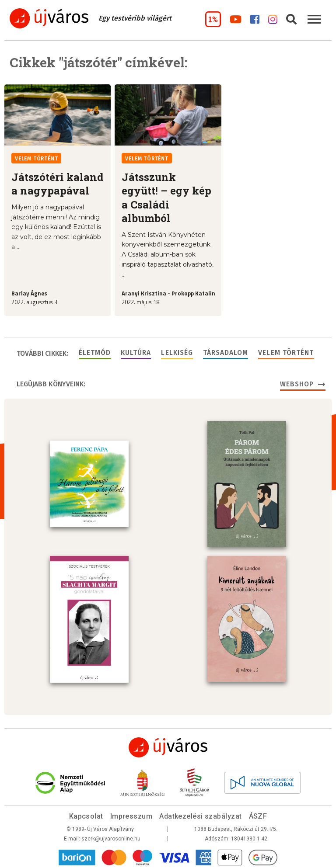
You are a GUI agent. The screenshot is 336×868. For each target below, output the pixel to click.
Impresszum (131, 814)
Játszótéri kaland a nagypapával (58, 184)
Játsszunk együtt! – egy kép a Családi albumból (166, 198)
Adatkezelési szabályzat (200, 814)
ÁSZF (258, 814)
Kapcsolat (86, 814)
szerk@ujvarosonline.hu (111, 837)
